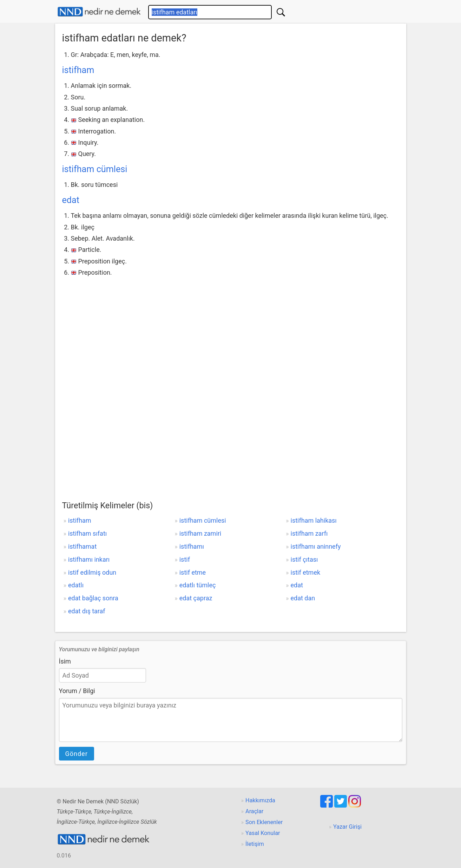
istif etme (193, 572)
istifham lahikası (314, 520)
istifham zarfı (309, 533)
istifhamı (192, 546)
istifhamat (82, 546)
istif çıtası (304, 559)
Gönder (77, 754)
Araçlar (254, 811)
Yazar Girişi (347, 827)
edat (71, 200)
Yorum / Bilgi (77, 691)
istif (185, 559)
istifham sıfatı (87, 533)
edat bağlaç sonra (93, 598)
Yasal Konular (263, 833)
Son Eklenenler (264, 822)
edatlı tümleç (198, 585)
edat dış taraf (87, 611)
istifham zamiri (200, 533)
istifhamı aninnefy (316, 546)
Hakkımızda (260, 800)
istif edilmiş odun (92, 572)
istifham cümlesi (95, 169)
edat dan (303, 598)
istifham (78, 70)
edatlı (76, 585)
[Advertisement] (231, 331)
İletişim (255, 844)
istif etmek (306, 572)
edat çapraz (196, 598)
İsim (65, 661)
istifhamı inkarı (89, 559)
